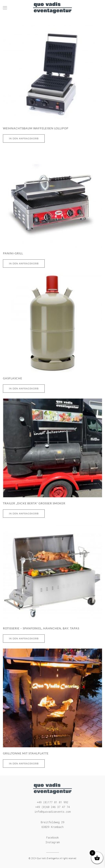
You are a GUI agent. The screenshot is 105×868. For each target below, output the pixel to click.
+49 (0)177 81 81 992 (52, 802)
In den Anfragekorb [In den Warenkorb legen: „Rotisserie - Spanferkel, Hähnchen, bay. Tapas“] (24, 639)
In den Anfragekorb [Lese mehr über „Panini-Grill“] (24, 264)
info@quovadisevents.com (52, 811)
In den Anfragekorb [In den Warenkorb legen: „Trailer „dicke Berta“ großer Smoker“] (24, 514)
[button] (5, 8)
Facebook (52, 837)
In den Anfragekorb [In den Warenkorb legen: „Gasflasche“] (24, 389)
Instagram (52, 842)
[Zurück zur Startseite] (52, 8)
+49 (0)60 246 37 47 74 (52, 806)
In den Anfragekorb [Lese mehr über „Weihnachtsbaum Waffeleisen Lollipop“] (24, 139)
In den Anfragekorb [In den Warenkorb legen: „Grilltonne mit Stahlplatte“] (24, 764)
